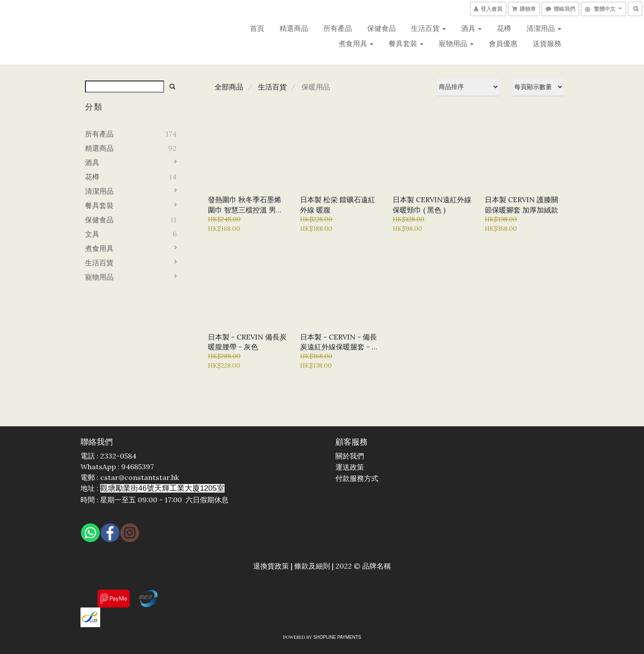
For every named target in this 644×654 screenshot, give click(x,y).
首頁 (257, 28)
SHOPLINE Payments (337, 637)
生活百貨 (428, 28)
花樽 (504, 28)
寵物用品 (456, 43)
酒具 (471, 28)
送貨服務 (547, 43)
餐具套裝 (406, 43)
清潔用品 (544, 28)
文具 (92, 234)
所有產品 (338, 28)
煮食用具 (356, 43)
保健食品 (381, 28)
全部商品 (229, 87)
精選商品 (294, 28)
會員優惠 (503, 43)
